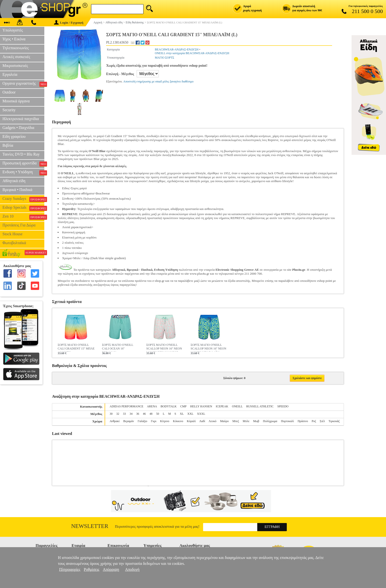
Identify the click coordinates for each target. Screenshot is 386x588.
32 (118, 414)
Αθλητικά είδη (14, 181)
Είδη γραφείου (14, 136)
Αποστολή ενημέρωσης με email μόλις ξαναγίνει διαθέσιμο (158, 81)
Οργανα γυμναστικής (23, 84)
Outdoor (9, 92)
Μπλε (246, 421)
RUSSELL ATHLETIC (260, 406)
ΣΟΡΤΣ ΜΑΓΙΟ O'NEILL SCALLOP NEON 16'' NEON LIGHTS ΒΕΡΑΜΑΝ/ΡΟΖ (164, 347)
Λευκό (213, 421)
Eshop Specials (23, 208)
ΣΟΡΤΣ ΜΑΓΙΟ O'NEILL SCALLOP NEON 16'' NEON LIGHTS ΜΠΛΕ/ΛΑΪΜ (208, 347)
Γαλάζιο (142, 421)
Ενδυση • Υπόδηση (23, 173)
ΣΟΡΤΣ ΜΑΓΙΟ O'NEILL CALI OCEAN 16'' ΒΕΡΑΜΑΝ (118, 347)
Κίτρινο (165, 421)
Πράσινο (303, 421)
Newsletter (90, 526)
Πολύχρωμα (270, 421)
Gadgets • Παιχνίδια (18, 128)
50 (158, 414)
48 (151, 414)
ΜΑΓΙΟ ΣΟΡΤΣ (165, 58)
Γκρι (154, 421)
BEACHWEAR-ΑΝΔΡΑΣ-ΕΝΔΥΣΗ (177, 49)
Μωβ (256, 421)
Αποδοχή (132, 569)
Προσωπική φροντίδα (23, 164)
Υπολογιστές (13, 30)
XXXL (201, 414)
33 (124, 414)
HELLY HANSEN (201, 406)
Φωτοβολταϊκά (14, 243)
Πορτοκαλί (287, 421)
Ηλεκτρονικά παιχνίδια (21, 119)
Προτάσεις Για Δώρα (19, 225)
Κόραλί (191, 421)
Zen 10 (23, 217)
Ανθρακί (115, 421)
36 (138, 414)
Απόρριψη (111, 569)
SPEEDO (283, 406)
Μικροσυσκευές (15, 66)
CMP (183, 406)
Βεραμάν (129, 421)
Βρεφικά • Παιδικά (17, 190)
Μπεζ (236, 421)
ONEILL (237, 406)
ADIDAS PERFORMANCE (126, 406)
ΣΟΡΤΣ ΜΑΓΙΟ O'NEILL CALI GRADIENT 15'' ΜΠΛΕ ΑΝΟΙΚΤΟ (76, 347)
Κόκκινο (178, 421)
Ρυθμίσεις (91, 569)
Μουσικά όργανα (16, 101)
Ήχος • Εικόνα (14, 39)
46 (144, 414)
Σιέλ (322, 421)
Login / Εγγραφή (69, 23)
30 (111, 414)
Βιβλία (8, 145)
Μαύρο (224, 421)
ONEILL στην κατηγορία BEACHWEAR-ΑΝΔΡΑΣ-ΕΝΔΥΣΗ (192, 53)
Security (9, 110)
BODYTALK (169, 406)
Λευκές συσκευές (16, 57)
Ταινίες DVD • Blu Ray (21, 154)
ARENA (152, 406)
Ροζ (314, 421)
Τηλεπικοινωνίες (16, 48)
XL (182, 414)
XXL (190, 414)
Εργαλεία (10, 74)
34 (131, 414)
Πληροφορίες (70, 569)
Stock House (12, 234)
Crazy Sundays (23, 199)
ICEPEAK (222, 406)
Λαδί (202, 421)
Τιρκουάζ (334, 421)
